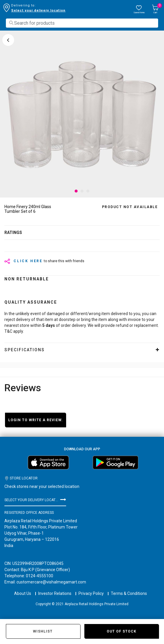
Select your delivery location (38, 10)
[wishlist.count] (139, 10)
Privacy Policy (91, 588)
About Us (23, 588)
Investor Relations (55, 588)
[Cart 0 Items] (155, 10)
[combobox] (82, 23)
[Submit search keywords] (11, 23)
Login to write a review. (36, 420)
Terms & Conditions (129, 588)
